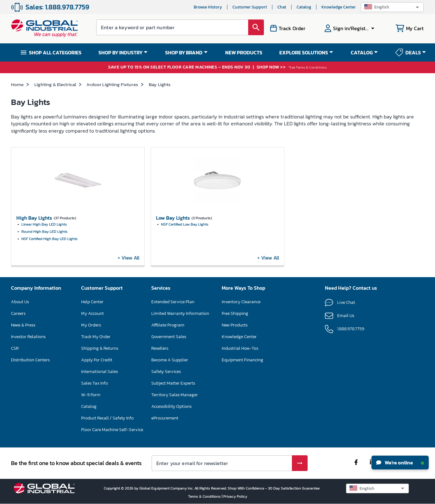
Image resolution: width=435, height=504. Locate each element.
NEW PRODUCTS (244, 52)
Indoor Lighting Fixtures (112, 84)
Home (17, 84)
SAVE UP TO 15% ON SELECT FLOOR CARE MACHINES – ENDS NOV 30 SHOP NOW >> (198, 67)
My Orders (91, 325)
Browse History (208, 7)
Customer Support (250, 7)
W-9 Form (91, 395)
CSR (15, 348)
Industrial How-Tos (240, 348)
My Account (92, 313)
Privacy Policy (235, 496)
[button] (392, 7)
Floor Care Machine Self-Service (112, 430)
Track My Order (96, 337)
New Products (235, 325)
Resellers (160, 348)
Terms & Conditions (205, 496)
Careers (18, 313)
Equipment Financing (243, 360)
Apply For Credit (97, 360)
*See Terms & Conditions (308, 67)
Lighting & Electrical (55, 84)
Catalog (304, 7)
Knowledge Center (339, 7)
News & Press (23, 325)
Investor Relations (28, 337)
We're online (400, 463)
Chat (282, 7)
